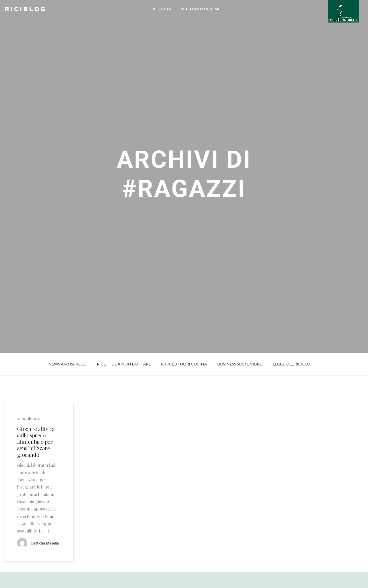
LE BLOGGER (160, 9)
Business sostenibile (240, 364)
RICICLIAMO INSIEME (200, 9)
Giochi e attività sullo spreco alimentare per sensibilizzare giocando (36, 442)
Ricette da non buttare (124, 364)
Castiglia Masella (45, 543)
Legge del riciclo (291, 364)
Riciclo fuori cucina (184, 364)
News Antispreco (67, 364)
